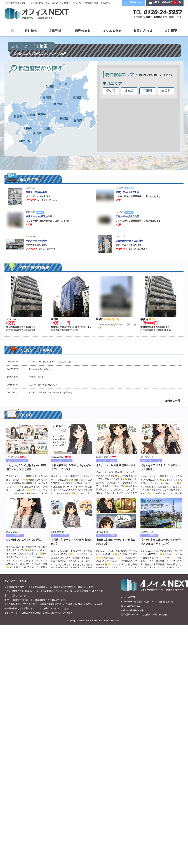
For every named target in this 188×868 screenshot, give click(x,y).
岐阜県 (129, 91)
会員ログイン (136, 2)
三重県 (148, 91)
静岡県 (166, 91)
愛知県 (111, 91)
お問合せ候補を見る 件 (167, 2)
